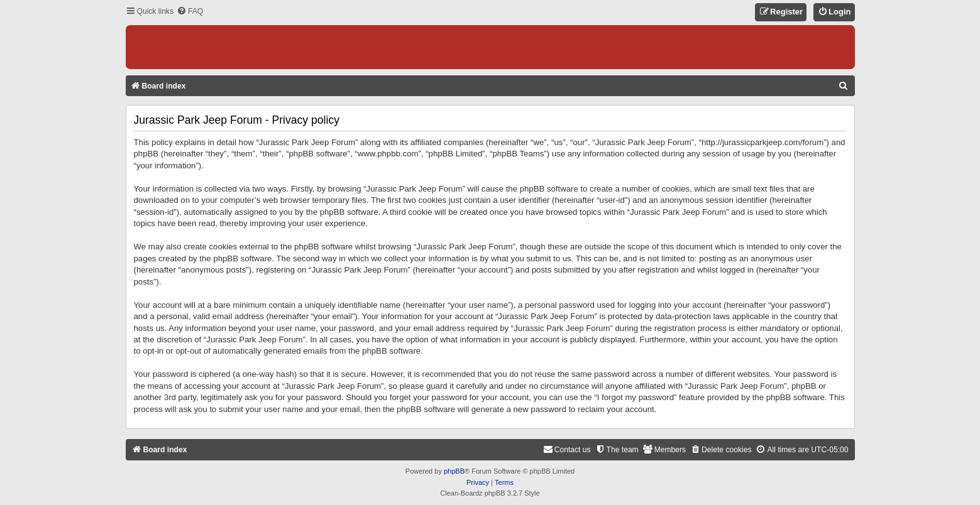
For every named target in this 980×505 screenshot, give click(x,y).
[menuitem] (190, 12)
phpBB (454, 471)
